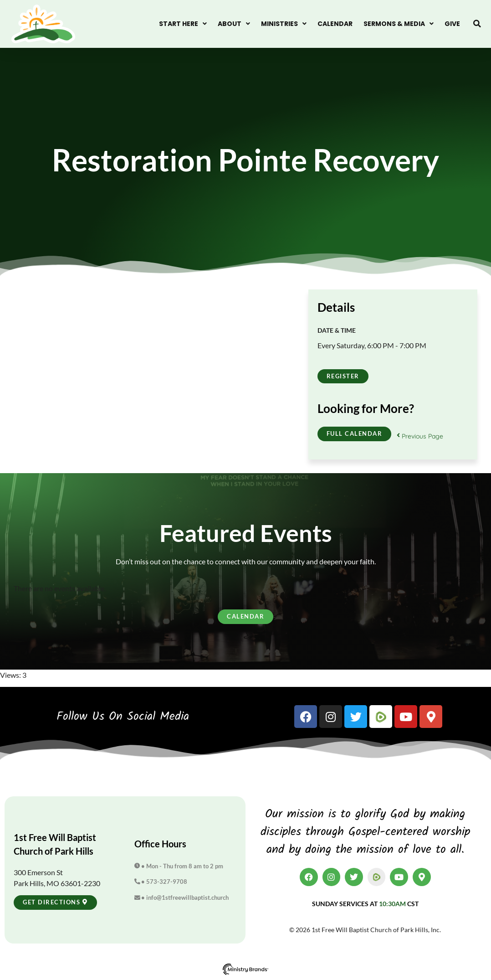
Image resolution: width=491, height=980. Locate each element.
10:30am (392, 904)
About (234, 24)
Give (452, 24)
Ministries (284, 24)
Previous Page (420, 436)
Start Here (183, 24)
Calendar (335, 24)
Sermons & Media (399, 24)
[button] (477, 24)
